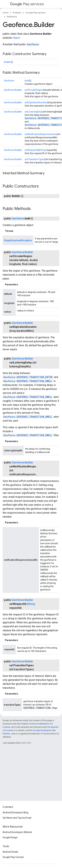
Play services (27, 4)
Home (6, 13)
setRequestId (32, 150)
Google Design (10, 837)
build (27, 81)
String (42, 150)
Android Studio (10, 852)
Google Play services (36, 13)
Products (17, 13)
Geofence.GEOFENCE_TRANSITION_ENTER (28, 377)
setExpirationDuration (36, 102)
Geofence (33, 44)
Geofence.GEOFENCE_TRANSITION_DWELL (28, 381)
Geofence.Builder (13, 90)
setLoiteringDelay (34, 112)
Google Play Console (13, 857)
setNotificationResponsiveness (41, 134)
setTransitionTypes (35, 159)
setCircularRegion (34, 90)
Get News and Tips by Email (17, 818)
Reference (12, 17)
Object (16, 38)
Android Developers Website (17, 832)
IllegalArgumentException (18, 240)
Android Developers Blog (15, 812)
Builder (8, 62)
